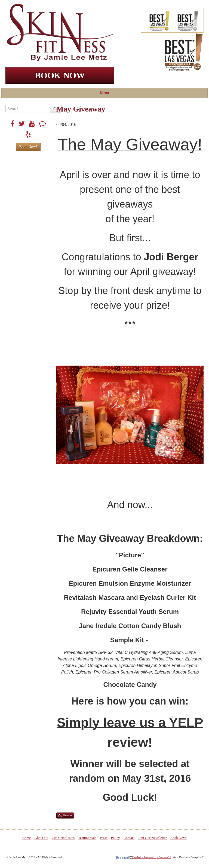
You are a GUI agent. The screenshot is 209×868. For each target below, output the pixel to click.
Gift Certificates (63, 838)
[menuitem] (26, 838)
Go (56, 109)
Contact (129, 838)
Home (26, 838)
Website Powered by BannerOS (152, 857)
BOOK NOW (60, 75)
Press (104, 838)
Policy (115, 838)
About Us (41, 838)
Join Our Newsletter (153, 838)
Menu (105, 93)
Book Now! (28, 147)
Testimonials (87, 838)
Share (65, 816)
